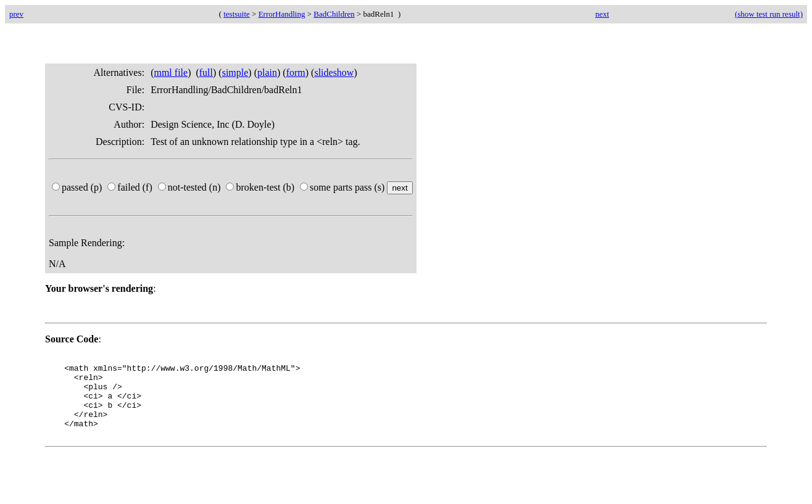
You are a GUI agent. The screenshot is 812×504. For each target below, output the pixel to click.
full (206, 72)
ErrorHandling (282, 14)
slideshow (334, 72)
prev (16, 14)
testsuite (237, 14)
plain (267, 72)
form (296, 72)
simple (235, 72)
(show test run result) (769, 14)
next (602, 14)
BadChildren (334, 14)
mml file (171, 72)
